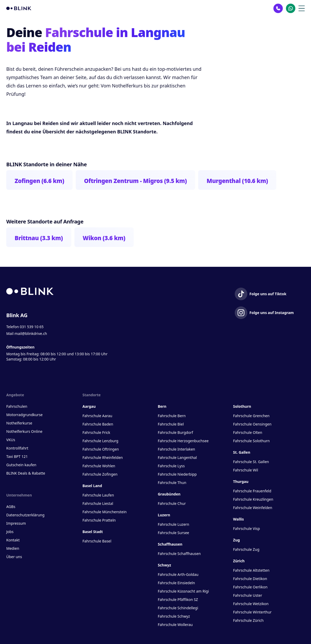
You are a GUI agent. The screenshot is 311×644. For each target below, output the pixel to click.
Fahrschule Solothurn (251, 441)
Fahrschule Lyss (171, 466)
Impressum (16, 523)
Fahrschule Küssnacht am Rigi (183, 591)
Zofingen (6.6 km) (39, 181)
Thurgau (241, 481)
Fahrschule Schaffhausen (179, 554)
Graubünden (169, 494)
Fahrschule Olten (248, 432)
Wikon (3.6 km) (104, 238)
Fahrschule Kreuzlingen (253, 499)
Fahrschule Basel (97, 541)
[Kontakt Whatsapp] (291, 8)
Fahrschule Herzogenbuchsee (183, 441)
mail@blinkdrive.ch (31, 333)
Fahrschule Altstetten (251, 570)
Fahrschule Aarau (97, 416)
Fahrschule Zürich (248, 620)
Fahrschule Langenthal (177, 457)
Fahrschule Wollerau (175, 625)
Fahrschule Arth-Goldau (178, 574)
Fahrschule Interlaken (176, 449)
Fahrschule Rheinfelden (103, 457)
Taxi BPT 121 (17, 456)
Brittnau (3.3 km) (39, 238)
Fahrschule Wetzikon (251, 604)
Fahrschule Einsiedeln (176, 583)
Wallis (239, 519)
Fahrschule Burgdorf (175, 432)
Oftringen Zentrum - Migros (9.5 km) (136, 181)
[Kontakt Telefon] (278, 8)
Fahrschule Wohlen (99, 466)
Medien (13, 548)
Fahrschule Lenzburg (100, 441)
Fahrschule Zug (246, 549)
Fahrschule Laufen (98, 495)
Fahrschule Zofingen (100, 474)
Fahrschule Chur (172, 503)
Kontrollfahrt (17, 448)
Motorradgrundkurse (24, 415)
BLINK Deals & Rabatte (26, 473)
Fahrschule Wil (246, 470)
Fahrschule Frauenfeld (252, 491)
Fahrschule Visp (247, 528)
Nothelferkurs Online (24, 431)
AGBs (11, 507)
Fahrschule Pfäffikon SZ (178, 599)
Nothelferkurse (19, 423)
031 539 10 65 (32, 327)
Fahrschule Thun (172, 483)
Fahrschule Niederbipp (177, 474)
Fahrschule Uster (248, 595)
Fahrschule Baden (98, 424)
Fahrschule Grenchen (251, 416)
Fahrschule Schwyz (174, 616)
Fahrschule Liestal (98, 503)
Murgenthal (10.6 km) (237, 181)
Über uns (14, 557)
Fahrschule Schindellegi (178, 608)
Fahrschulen (17, 406)
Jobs (10, 532)
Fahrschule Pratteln (99, 520)
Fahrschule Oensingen (252, 424)
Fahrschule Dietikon (250, 579)
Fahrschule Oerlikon (250, 587)
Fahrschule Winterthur (253, 612)
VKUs (11, 440)
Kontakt (13, 540)
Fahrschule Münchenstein (105, 512)
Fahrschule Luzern (173, 524)
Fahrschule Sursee (173, 533)
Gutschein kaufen (21, 465)
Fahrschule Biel (171, 424)
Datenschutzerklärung (25, 515)
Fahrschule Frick (96, 432)
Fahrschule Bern (172, 416)
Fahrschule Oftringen (101, 449)
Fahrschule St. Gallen (251, 462)
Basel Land (92, 486)
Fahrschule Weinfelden (253, 508)
